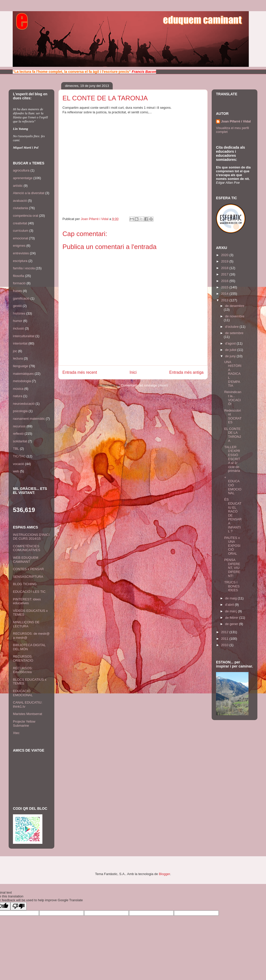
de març (232, 611)
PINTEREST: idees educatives (27, 601)
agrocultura (21, 170)
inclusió (18, 328)
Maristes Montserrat (28, 714)
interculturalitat (24, 336)
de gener (232, 624)
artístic (18, 186)
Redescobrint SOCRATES (233, 416)
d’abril (230, 605)
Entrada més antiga (186, 372)
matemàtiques (23, 374)
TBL (16, 449)
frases (17, 291)
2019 (225, 261)
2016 (225, 281)
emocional (20, 238)
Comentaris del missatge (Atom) (144, 385)
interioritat (20, 343)
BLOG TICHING (25, 584)
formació (19, 283)
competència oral (26, 216)
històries (19, 313)
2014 (225, 294)
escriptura (20, 261)
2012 (225, 632)
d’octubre (232, 327)
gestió (17, 306)
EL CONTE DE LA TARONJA (232, 435)
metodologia (22, 381)
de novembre (235, 316)
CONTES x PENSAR (28, 569)
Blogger (164, 874)
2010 (225, 645)
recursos (19, 426)
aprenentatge (23, 178)
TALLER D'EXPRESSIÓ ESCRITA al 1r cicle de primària (232, 459)
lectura (18, 358)
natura (18, 396)
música (18, 389)
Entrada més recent (80, 372)
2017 (225, 274)
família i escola (24, 268)
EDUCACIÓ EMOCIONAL (23, 693)
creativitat (20, 223)
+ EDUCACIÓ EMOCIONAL (233, 485)
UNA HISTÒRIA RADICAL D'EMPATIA (233, 374)
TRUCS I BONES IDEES (232, 586)
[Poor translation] (19, 906)
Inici (133, 372)
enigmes (19, 246)
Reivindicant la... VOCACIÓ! (233, 398)
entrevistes (21, 253)
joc (15, 351)
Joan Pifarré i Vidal (95, 219)
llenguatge (21, 366)
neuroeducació (24, 404)
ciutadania (20, 208)
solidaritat (20, 441)
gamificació (21, 298)
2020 (225, 255)
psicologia (20, 411)
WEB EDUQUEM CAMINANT (26, 560)
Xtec (16, 733)
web (16, 471)
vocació (19, 464)
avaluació (20, 201)
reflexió (18, 434)
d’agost (231, 343)
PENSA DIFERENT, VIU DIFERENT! (232, 568)
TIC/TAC (19, 456)
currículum (21, 231)
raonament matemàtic (29, 419)
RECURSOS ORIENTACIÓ (23, 658)
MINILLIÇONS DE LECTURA (26, 624)
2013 (225, 300)
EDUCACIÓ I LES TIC (29, 592)
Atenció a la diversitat (29, 193)
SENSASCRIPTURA (28, 577)
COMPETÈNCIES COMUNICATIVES (27, 548)
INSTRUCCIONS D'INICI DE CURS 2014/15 (31, 537)
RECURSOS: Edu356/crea (23, 670)
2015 (225, 287)
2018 (225, 268)
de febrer (232, 618)
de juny (231, 356)
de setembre (234, 333)
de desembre (235, 306)
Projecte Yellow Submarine (24, 724)
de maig (231, 598)
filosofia (19, 276)
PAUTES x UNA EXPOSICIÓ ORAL (232, 546)
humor (18, 321)
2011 (225, 639)
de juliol (231, 350)
